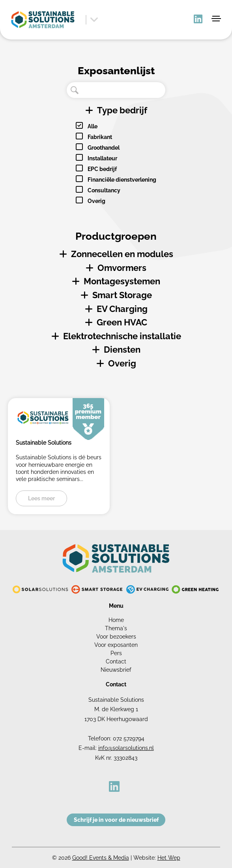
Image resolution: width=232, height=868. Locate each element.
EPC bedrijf (102, 169)
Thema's (116, 628)
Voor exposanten (116, 645)
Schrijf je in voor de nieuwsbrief (116, 820)
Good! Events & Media (101, 858)
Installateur (102, 158)
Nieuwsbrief (116, 670)
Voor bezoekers (116, 637)
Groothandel (104, 148)
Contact (116, 661)
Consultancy (104, 190)
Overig (96, 201)
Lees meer (41, 498)
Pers (116, 653)
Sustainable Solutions (44, 443)
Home (116, 620)
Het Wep (169, 858)
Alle (93, 126)
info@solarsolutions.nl (126, 748)
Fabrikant (100, 137)
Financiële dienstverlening (122, 180)
